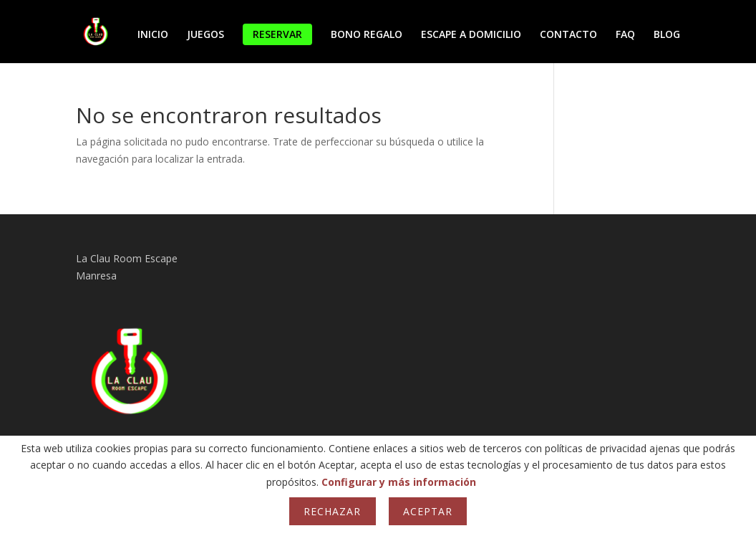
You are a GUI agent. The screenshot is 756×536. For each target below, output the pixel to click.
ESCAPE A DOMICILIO (471, 35)
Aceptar (428, 511)
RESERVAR (277, 34)
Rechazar (332, 511)
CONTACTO (568, 35)
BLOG (667, 35)
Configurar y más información (399, 482)
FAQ (625, 35)
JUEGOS (205, 35)
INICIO (153, 35)
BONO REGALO (367, 35)
